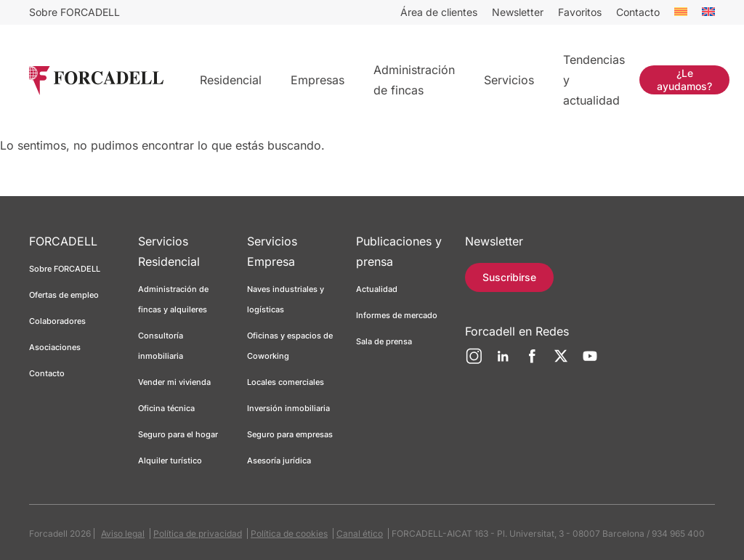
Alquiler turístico (170, 460)
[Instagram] (474, 362)
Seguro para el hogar (178, 434)
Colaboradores (57, 321)
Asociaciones (55, 347)
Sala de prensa (384, 341)
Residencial (231, 80)
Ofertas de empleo (64, 295)
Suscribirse (509, 277)
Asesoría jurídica (279, 460)
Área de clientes (439, 12)
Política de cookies (289, 533)
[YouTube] (590, 362)
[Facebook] (532, 362)
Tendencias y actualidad (594, 80)
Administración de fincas (414, 80)
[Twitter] (561, 362)
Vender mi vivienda (174, 382)
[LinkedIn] (503, 362)
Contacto (638, 12)
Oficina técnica (166, 408)
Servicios (509, 80)
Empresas (318, 80)
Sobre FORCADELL (74, 12)
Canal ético (360, 533)
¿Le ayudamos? (684, 80)
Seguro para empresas (290, 434)
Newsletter (518, 12)
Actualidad (377, 289)
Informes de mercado (397, 315)
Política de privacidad (198, 533)
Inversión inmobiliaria (288, 408)
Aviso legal (123, 533)
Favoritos (580, 12)
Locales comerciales (286, 382)
